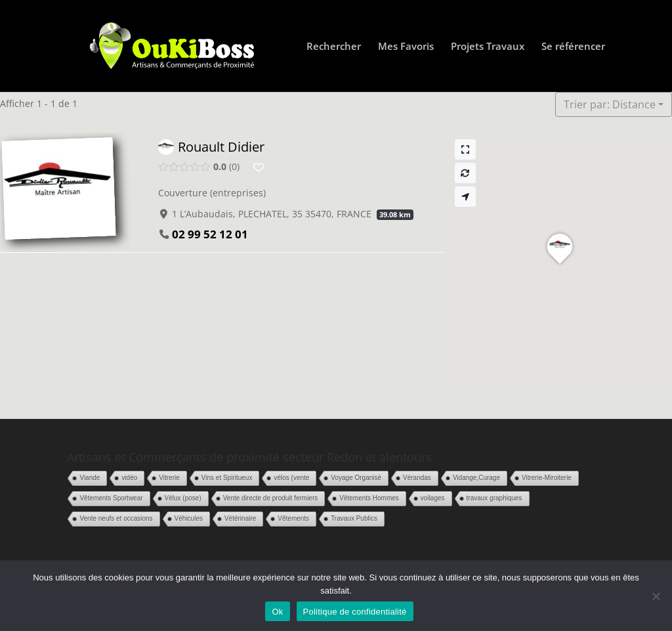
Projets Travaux (488, 47)
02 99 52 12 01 (210, 234)
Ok (277, 612)
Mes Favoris (406, 47)
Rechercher (334, 47)
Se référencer (573, 47)
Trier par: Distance (610, 104)
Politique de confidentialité (355, 612)
